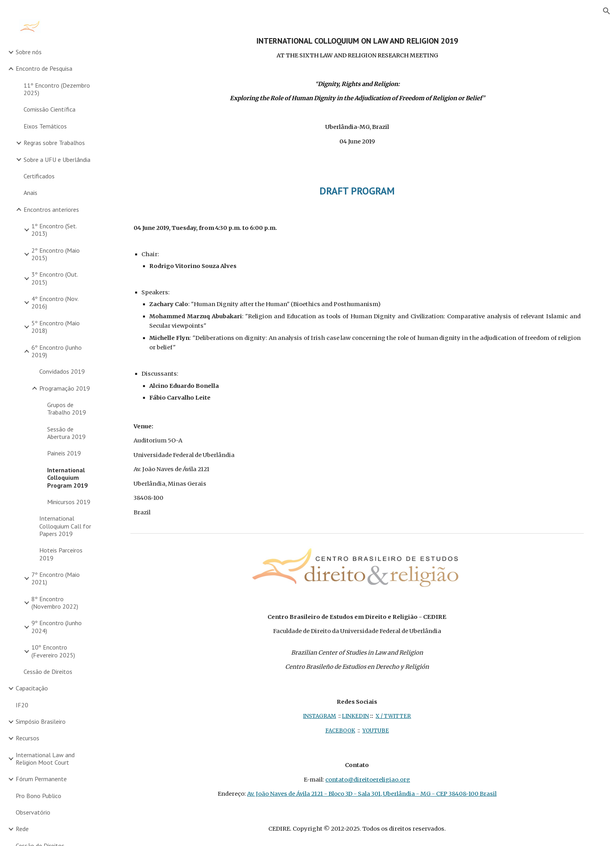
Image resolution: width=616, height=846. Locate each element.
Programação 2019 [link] (65, 388)
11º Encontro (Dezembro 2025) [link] (57, 89)
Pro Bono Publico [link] (38, 796)
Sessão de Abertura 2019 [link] (66, 433)
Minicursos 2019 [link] (69, 502)
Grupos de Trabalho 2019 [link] (67, 408)
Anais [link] (30, 193)
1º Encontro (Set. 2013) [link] (54, 230)
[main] (357, 91)
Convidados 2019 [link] (62, 371)
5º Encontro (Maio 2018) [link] (56, 327)
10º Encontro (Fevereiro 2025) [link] (53, 651)
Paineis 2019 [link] (64, 453)
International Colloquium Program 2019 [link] (67, 478)
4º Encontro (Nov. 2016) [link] (55, 302)
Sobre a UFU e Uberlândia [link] (57, 160)
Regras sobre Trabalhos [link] (54, 143)
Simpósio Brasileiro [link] (41, 721)
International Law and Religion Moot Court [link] (45, 759)
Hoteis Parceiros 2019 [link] (61, 554)
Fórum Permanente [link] (41, 779)
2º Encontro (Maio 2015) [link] (56, 254)
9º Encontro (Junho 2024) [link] (57, 627)
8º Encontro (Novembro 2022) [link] (55, 603)
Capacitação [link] (32, 688)
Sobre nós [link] (29, 52)
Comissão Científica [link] (49, 109)
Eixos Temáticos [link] (45, 126)
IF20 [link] (22, 705)
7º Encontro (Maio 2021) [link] (56, 578)
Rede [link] (22, 829)
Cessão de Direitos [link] (48, 672)
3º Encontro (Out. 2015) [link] (55, 278)
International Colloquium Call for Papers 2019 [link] (65, 526)
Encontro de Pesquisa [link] (44, 68)
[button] (607, 11)
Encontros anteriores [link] (51, 209)
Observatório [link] (33, 812)
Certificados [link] (39, 176)
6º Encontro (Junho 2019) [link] (57, 351)
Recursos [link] (27, 738)
